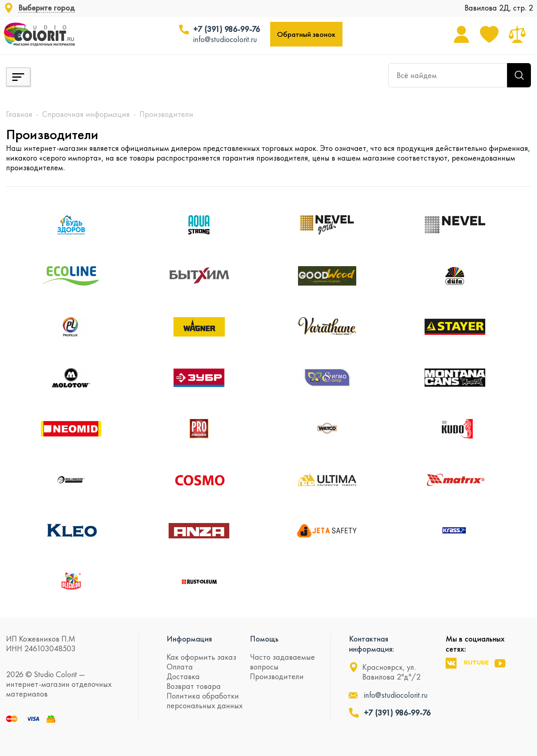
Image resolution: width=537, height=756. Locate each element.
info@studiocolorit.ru (225, 39)
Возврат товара (194, 686)
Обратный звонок (306, 34)
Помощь (264, 639)
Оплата (180, 667)
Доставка (183, 676)
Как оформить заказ (201, 657)
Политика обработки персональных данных (205, 701)
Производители (277, 676)
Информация (189, 639)
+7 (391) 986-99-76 (227, 29)
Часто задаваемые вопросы (282, 662)
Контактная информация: (371, 644)
